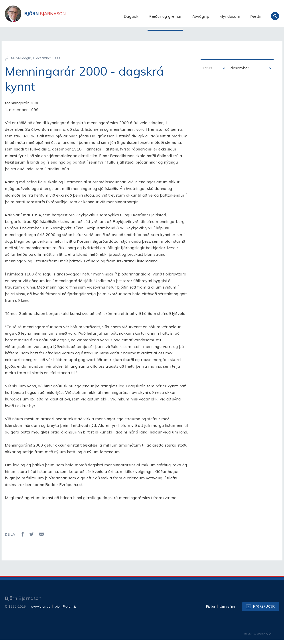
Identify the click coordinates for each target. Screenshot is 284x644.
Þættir (256, 16)
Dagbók (131, 16)
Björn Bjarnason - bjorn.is (49, 16)
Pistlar (211, 611)
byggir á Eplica (258, 637)
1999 (207, 72)
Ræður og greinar (165, 16)
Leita (275, 16)
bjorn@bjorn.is (66, 611)
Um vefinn (227, 611)
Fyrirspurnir (264, 611)
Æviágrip (201, 16)
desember (240, 72)
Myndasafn (230, 16)
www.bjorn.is (40, 611)
